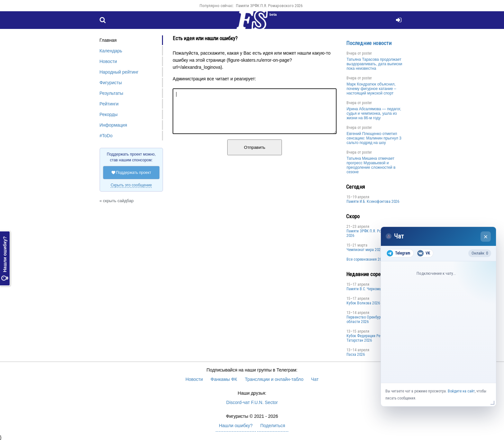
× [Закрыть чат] (486, 237)
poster (367, 53)
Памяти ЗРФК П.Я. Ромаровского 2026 (269, 6)
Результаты (112, 93)
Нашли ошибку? (5, 258)
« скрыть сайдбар (117, 201)
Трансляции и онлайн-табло (274, 379)
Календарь (111, 51)
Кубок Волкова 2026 (363, 303)
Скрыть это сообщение (131, 185)
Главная (108, 40)
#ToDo (106, 136)
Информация (113, 125)
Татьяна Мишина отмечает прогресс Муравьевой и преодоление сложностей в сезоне (371, 165)
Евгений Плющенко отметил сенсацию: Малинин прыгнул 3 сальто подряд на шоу (374, 138)
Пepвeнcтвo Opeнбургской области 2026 (368, 319)
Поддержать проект (131, 173)
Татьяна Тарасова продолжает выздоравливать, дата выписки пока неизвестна (374, 64)
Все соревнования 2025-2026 (370, 259)
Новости (108, 61)
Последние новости (369, 43)
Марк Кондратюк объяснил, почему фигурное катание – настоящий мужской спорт (371, 89)
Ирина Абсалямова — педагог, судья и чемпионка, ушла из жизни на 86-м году (374, 113)
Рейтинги (109, 104)
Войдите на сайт (461, 391)
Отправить (255, 155)
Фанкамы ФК (224, 379)
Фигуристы (111, 83)
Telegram (398, 253)
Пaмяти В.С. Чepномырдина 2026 (373, 289)
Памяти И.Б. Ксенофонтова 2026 (373, 202)
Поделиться (273, 426)
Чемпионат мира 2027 (364, 250)
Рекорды (109, 114)
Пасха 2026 (356, 355)
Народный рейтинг (119, 72)
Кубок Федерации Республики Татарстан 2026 (371, 338)
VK (423, 253)
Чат (315, 379)
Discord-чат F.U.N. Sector (252, 402)
